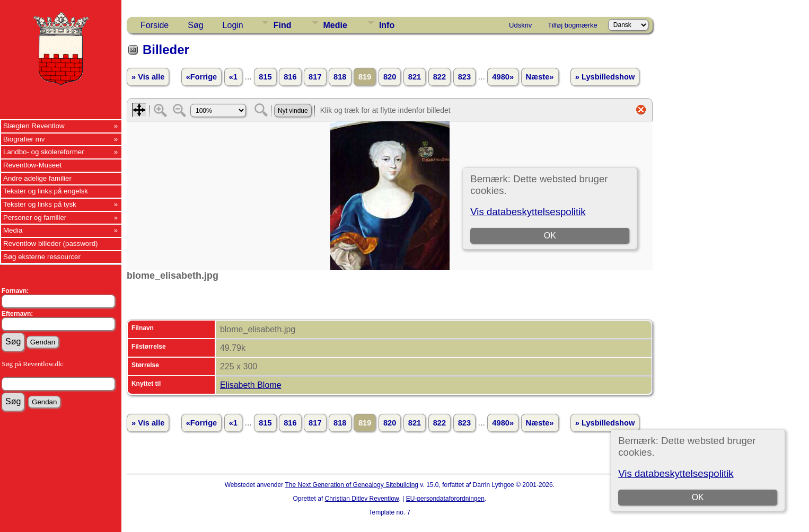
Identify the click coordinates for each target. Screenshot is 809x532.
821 (415, 77)
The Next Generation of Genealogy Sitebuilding (352, 485)
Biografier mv (24, 139)
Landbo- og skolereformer (44, 152)
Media (13, 230)
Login (233, 25)
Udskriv (520, 25)
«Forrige (202, 77)
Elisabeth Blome (251, 385)
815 (265, 77)
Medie (335, 25)
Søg (195, 25)
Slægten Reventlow (34, 126)
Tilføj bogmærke (572, 25)
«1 (233, 77)
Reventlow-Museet (32, 165)
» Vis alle (148, 77)
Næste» (540, 77)
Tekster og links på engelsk (46, 191)
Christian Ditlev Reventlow (362, 499)
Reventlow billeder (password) (51, 243)
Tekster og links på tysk (40, 204)
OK (698, 497)
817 (315, 77)
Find (283, 25)
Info (387, 25)
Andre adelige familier (37, 178)
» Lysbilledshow (605, 77)
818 (340, 77)
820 (390, 77)
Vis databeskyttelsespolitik (676, 473)
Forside (155, 25)
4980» (503, 77)
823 (464, 77)
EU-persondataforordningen (445, 499)
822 (439, 77)
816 (290, 77)
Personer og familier (35, 218)
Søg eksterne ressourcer (42, 257)
